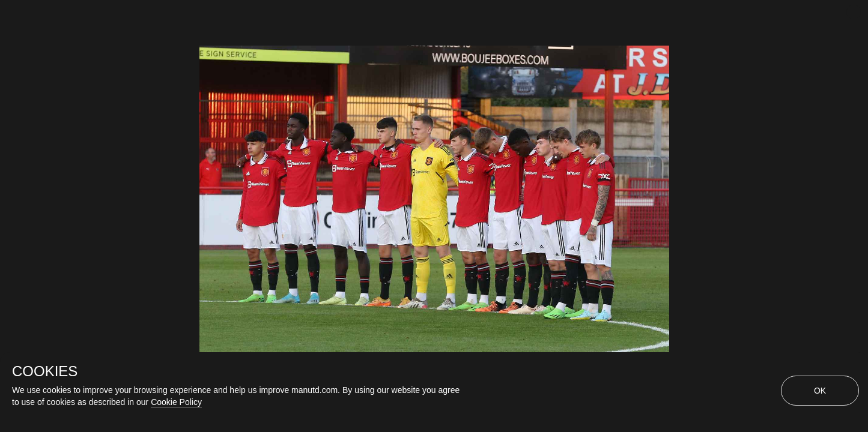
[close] (854, 12)
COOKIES (45, 371)
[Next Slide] (857, 183)
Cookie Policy (176, 402)
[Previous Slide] (11, 183)
